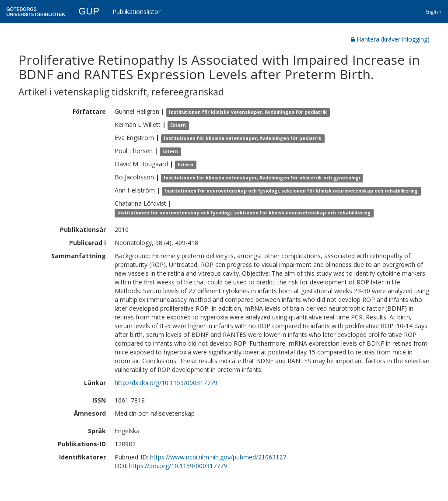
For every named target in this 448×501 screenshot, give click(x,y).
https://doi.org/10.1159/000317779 (178, 466)
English (433, 12)
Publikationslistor (136, 12)
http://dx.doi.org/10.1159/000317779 (166, 383)
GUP (89, 11)
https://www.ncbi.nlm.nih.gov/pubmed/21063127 (218, 457)
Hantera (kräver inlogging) (390, 39)
